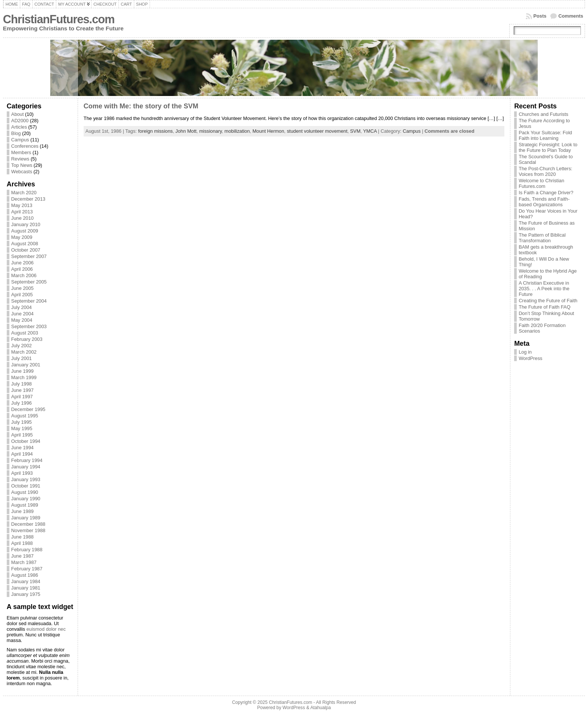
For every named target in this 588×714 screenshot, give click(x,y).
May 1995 (22, 428)
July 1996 (22, 403)
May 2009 (22, 237)
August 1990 (25, 492)
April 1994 (22, 454)
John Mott (186, 131)
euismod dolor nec (46, 629)
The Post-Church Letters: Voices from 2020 (545, 171)
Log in (525, 352)
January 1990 (26, 499)
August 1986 (25, 575)
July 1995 (22, 422)
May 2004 (22, 320)
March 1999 (24, 377)
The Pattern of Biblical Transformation (542, 238)
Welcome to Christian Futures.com (541, 183)
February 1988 (27, 550)
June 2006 (22, 263)
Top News (22, 165)
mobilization (237, 131)
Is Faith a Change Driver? (546, 193)
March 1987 (24, 562)
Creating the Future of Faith (548, 301)
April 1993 (22, 473)
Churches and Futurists (543, 114)
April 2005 (22, 295)
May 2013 (22, 205)
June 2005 (22, 288)
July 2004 (22, 307)
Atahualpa (320, 708)
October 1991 (26, 486)
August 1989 (25, 505)
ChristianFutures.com (59, 19)
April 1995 (22, 435)
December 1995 (28, 409)
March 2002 (24, 352)
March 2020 (24, 193)
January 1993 (26, 479)
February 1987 (27, 569)
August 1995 (25, 416)
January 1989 (26, 518)
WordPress (530, 358)
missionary (210, 131)
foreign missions (155, 131)
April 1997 (22, 397)
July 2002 (22, 346)
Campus (20, 140)
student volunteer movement (317, 131)
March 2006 (24, 275)
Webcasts (22, 172)
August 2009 (25, 231)
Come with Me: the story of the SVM (141, 106)
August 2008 (25, 244)
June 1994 (22, 448)
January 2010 (26, 224)
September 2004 (29, 301)
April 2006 (22, 269)
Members (21, 152)
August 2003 (25, 333)
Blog (16, 133)
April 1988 (22, 543)
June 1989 (22, 511)
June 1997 (22, 390)
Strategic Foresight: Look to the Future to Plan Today (548, 147)
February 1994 (27, 460)
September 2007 (29, 256)
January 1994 (26, 467)
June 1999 (22, 371)
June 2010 (22, 218)
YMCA (370, 131)
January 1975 (26, 594)
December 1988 (28, 524)
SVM (355, 131)
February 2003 (27, 339)
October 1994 (26, 441)
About (17, 114)
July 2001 (22, 358)
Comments (571, 16)
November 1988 (28, 530)
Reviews (20, 159)
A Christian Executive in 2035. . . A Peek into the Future (544, 289)
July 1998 (22, 384)
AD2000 (20, 121)
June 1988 (22, 537)
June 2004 (22, 314)
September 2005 (29, 282)
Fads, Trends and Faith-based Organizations (544, 202)
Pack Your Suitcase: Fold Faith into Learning (545, 135)
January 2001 (26, 365)
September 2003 (29, 326)
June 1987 (22, 556)
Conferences (25, 146)
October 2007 (26, 250)
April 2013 (22, 212)
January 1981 (26, 588)
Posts (540, 16)
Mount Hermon (268, 131)
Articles (19, 127)
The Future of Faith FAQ (544, 307)
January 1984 (26, 581)
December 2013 (28, 199)
